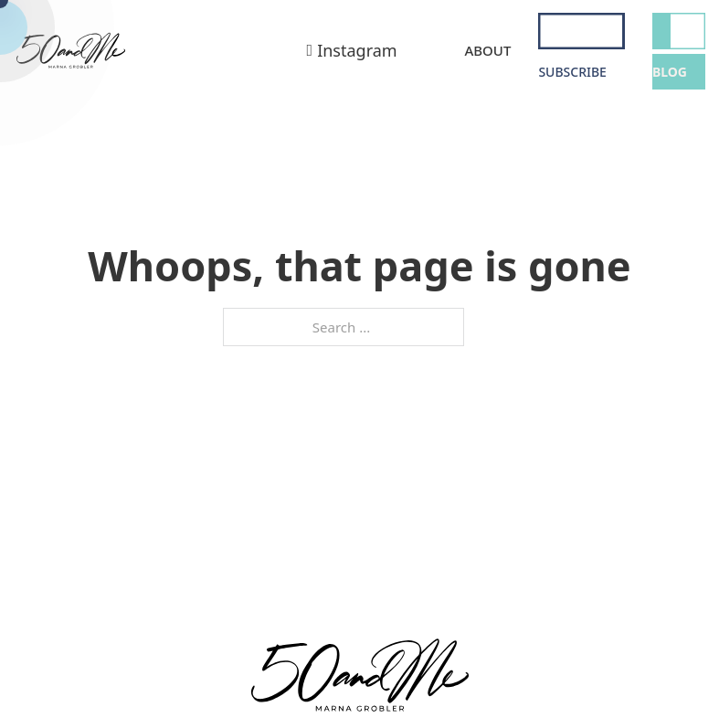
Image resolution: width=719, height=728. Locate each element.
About (487, 50)
